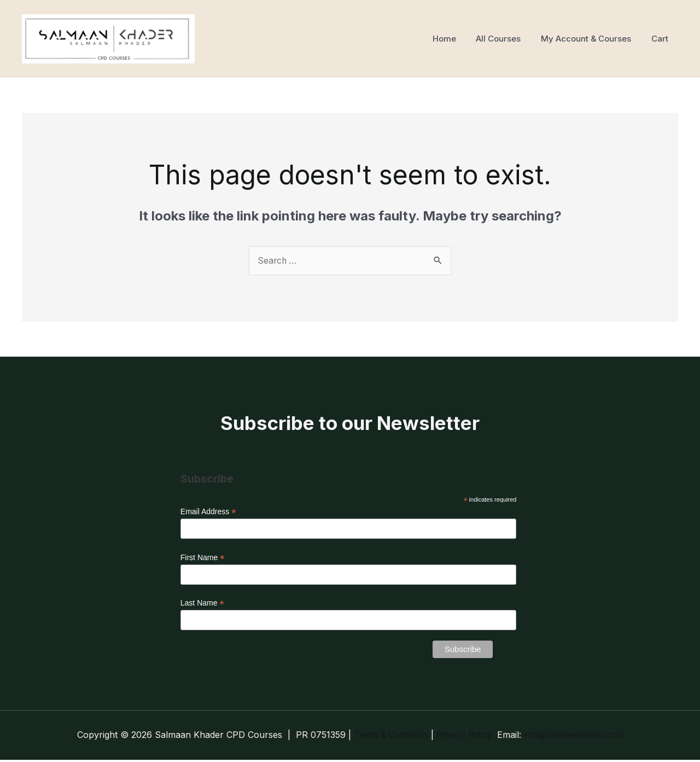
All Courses (507, 39)
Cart (661, 39)
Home (457, 39)
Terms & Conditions (385, 737)
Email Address (208, 512)
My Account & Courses (591, 39)
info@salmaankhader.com (579, 737)
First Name (203, 559)
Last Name (202, 605)
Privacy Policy (463, 737)
